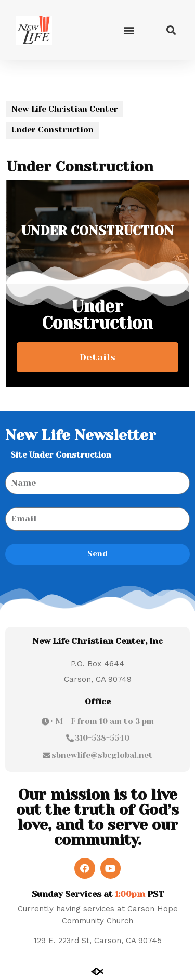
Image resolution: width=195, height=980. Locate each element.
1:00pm (130, 894)
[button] (129, 30)
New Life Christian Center (65, 109)
